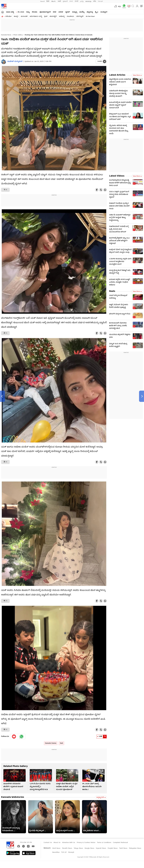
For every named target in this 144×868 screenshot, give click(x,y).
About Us (57, 843)
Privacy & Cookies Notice (86, 843)
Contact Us (48, 843)
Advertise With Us (69, 843)
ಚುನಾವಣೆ (24, 17)
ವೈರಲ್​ (68, 12)
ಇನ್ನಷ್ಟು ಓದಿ (101, 797)
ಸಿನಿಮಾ (35, 12)
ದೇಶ (55, 12)
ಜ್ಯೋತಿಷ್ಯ (90, 12)
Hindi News (56, 848)
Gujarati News (101, 848)
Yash (61, 743)
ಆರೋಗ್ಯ (62, 17)
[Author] (4, 62)
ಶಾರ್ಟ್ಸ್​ (16, 17)
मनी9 (95, 1)
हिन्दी (48, 1)
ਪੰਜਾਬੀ (76, 1)
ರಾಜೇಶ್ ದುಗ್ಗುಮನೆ (15, 62)
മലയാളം (88, 1)
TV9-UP (100, 1)
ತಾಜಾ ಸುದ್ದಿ (10, 12)
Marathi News (67, 848)
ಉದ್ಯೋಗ (104, 12)
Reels (112, 291)
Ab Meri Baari (90, 17)
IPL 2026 (21, 12)
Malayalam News (135, 848)
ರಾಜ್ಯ (28, 12)
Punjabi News (113, 848)
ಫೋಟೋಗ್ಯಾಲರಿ (45, 12)
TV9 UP (64, 852)
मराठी (59, 1)
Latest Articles (117, 75)
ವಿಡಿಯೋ (8, 17)
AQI (119, 7)
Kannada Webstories (13, 797)
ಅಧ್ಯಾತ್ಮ (75, 12)
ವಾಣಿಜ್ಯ (82, 12)
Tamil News (123, 848)
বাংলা (71, 1)
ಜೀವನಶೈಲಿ (53, 17)
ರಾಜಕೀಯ (70, 17)
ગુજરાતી (65, 1)
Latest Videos (117, 176)
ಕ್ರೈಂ (97, 12)
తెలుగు (54, 1)
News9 (43, 1)
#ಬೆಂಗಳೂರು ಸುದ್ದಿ (36, 17)
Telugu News (78, 848)
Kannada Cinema (51, 743)
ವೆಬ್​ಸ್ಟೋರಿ (80, 17)
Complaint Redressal (120, 843)
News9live (56, 852)
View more (137, 75)
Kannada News (6, 35)
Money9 (71, 852)
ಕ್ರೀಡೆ (46, 17)
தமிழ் (82, 1)
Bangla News (89, 848)
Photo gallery (18, 35)
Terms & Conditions (104, 843)
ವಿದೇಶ (61, 12)
